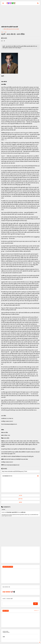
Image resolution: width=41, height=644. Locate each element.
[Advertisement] (20, 15)
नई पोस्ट (20, 495)
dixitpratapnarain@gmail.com (10, 424)
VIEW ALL (36, 611)
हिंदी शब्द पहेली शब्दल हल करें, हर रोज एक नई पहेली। (11, 29)
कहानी (5, 32)
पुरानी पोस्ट (20, 499)
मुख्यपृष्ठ (20, 502)
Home (2, 32)
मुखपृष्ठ (4, 637)
